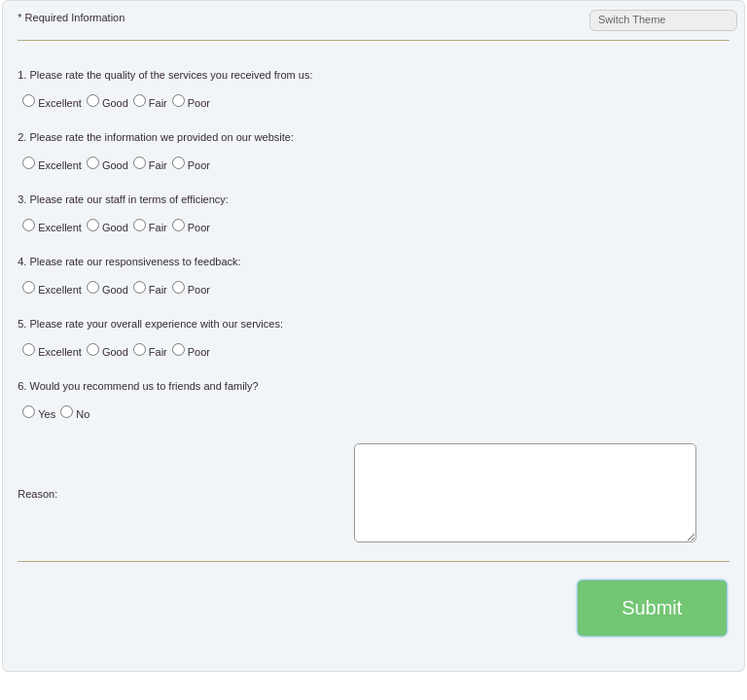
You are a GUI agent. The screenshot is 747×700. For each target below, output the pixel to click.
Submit (652, 608)
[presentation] (133, 609)
